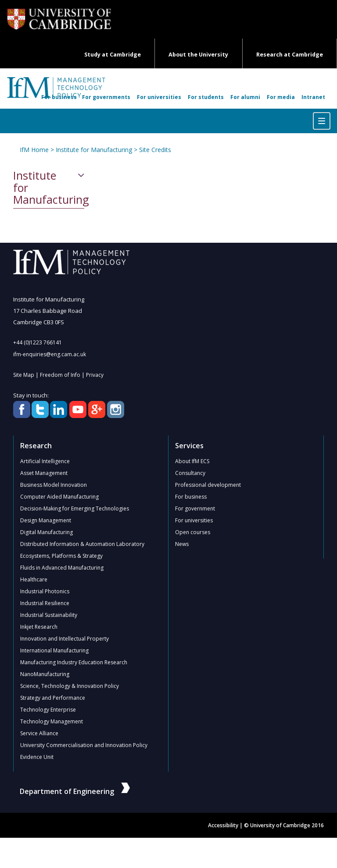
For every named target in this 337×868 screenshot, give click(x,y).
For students (206, 97)
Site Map (24, 375)
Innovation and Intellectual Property (65, 639)
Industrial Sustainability (49, 615)
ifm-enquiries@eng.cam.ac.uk (50, 354)
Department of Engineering (75, 791)
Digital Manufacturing (47, 532)
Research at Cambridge (290, 55)
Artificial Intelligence (45, 461)
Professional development (208, 485)
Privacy (95, 375)
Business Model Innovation (54, 485)
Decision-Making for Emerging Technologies (75, 508)
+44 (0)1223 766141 (38, 342)
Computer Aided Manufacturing (59, 497)
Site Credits (155, 150)
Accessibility (223, 825)
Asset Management (44, 473)
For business (59, 97)
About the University (198, 55)
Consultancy (190, 473)
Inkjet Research (39, 627)
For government (195, 508)
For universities (159, 97)
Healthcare (34, 579)
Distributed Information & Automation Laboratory (82, 544)
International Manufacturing (54, 650)
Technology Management (52, 721)
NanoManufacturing (45, 674)
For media (281, 97)
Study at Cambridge (113, 55)
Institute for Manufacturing (94, 150)
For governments (106, 97)
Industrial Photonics (45, 591)
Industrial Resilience (45, 603)
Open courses (193, 532)
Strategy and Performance (53, 698)
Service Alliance (39, 733)
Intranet (313, 97)
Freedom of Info (60, 375)
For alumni (245, 97)
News (182, 544)
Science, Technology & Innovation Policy (70, 686)
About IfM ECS (192, 461)
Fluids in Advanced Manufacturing (62, 568)
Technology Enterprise (48, 710)
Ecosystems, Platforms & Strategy (61, 556)
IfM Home (34, 150)
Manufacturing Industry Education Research (74, 662)
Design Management (46, 520)
